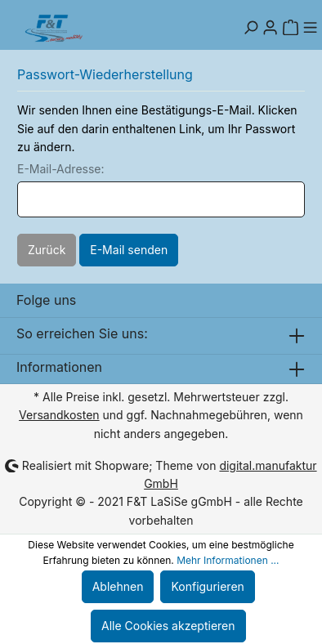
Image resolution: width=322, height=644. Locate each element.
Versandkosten (59, 415)
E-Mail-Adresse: (61, 169)
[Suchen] (251, 28)
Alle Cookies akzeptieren (168, 626)
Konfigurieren (207, 586)
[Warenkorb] (290, 28)
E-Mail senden (129, 250)
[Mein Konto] (271, 28)
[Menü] (310, 28)
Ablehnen (118, 586)
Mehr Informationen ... (228, 560)
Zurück (47, 250)
